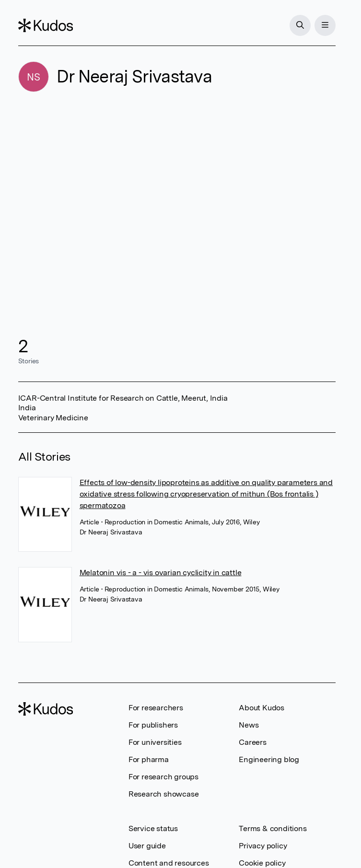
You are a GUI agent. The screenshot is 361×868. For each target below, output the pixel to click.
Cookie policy (262, 863)
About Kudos (262, 708)
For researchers (156, 708)
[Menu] (325, 25)
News (249, 725)
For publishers (153, 725)
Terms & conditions (273, 828)
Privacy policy (263, 846)
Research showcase (164, 794)
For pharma (149, 759)
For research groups (163, 777)
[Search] (300, 25)
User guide (147, 846)
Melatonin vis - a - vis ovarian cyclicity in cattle (161, 573)
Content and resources (169, 863)
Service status (153, 828)
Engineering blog (269, 759)
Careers (253, 742)
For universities (155, 742)
